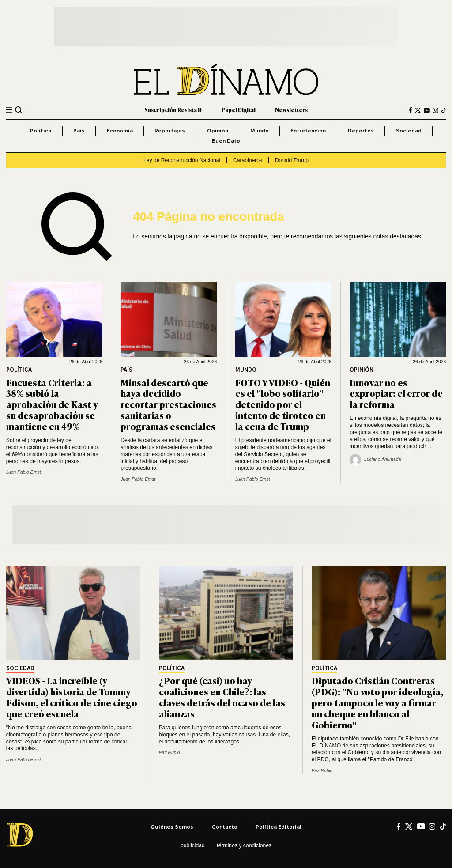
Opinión (218, 130)
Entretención (308, 130)
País (79, 130)
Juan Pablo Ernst (24, 472)
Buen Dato (226, 141)
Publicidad (193, 845)
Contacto (225, 827)
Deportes (361, 130)
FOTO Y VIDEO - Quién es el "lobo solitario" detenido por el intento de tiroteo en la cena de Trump (283, 404)
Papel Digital (239, 110)
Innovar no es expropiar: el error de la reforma (396, 393)
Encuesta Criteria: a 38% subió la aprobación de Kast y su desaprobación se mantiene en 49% (52, 404)
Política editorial (279, 827)
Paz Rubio (169, 753)
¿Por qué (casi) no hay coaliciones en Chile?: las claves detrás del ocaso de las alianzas (222, 697)
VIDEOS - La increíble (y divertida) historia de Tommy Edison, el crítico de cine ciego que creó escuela (72, 697)
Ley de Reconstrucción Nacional (182, 160)
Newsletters (291, 110)
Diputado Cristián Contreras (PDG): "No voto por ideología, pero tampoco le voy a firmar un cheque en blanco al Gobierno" (377, 702)
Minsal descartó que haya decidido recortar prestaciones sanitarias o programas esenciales (168, 404)
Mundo (260, 130)
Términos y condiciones (244, 845)
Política (41, 130)
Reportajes (170, 130)
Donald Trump (292, 160)
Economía (120, 130)
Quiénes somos (172, 827)
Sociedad (409, 130)
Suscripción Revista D (173, 110)
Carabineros (248, 160)
